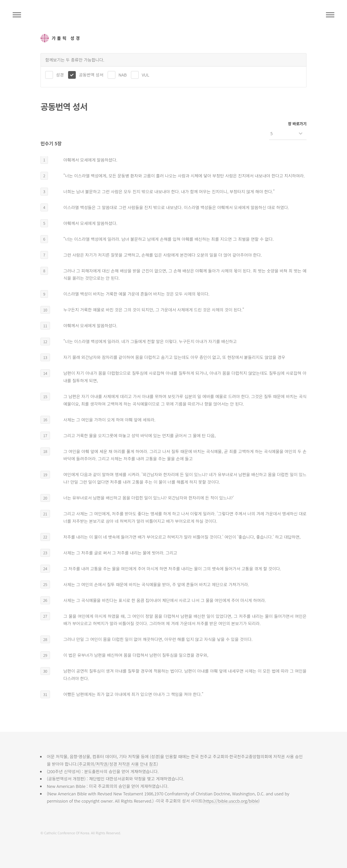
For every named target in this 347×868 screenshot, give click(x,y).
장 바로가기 (297, 124)
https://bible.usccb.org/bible (231, 801)
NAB (123, 75)
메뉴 (330, 15)
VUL (146, 75)
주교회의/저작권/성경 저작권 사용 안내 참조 (118, 764)
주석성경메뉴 (17, 15)
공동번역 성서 (91, 75)
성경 (60, 75)
